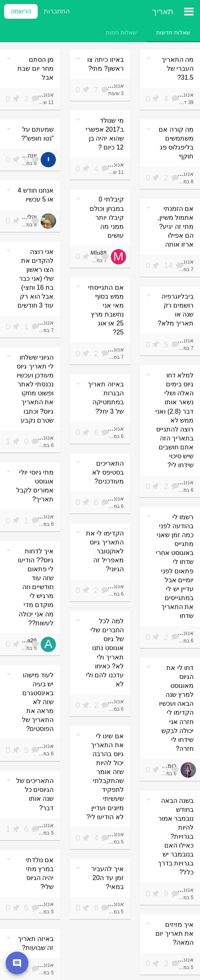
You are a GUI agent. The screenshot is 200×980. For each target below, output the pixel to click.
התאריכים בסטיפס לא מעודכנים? (108, 472)
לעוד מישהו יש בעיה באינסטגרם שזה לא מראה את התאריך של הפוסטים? (38, 702)
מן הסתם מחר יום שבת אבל (35, 68)
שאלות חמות (121, 33)
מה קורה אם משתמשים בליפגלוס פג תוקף (176, 143)
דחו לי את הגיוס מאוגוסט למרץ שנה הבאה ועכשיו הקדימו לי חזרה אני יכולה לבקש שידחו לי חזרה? (176, 708)
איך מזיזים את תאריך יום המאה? (174, 933)
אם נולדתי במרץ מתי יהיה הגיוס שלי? (40, 873)
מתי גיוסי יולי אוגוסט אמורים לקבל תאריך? (35, 486)
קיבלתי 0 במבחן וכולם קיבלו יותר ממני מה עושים (106, 217)
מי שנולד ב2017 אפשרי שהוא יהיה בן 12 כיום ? (105, 134)
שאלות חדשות (173, 33)
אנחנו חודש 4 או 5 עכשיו (36, 195)
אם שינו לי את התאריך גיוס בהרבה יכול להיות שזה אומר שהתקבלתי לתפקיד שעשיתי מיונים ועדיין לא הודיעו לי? (105, 776)
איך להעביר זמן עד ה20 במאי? (107, 878)
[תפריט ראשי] (189, 11)
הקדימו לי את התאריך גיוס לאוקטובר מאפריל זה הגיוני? (105, 551)
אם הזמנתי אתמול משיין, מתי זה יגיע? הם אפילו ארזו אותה (175, 227)
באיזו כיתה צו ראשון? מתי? (105, 64)
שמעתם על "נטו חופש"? (38, 134)
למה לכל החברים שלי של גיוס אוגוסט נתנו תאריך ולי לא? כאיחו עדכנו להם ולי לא (105, 653)
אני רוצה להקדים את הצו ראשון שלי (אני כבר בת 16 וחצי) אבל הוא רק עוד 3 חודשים (36, 279)
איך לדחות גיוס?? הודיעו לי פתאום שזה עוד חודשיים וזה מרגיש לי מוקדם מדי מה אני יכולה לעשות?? (36, 587)
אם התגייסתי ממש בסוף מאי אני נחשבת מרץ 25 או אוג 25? (106, 310)
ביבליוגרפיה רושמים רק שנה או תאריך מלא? (176, 310)
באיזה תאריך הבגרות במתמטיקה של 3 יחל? (105, 398)
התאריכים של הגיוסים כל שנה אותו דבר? (35, 794)
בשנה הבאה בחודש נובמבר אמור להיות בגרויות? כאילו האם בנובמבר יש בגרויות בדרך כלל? (176, 837)
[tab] (173, 33)
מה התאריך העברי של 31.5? (177, 68)
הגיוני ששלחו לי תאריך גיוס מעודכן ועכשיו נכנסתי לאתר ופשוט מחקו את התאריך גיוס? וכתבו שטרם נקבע (35, 389)
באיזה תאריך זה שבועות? (36, 943)
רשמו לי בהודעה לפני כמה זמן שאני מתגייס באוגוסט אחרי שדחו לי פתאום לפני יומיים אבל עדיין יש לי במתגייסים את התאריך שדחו (175, 566)
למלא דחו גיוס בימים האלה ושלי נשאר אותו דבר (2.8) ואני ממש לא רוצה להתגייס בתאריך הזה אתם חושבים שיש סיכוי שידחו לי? (174, 420)
